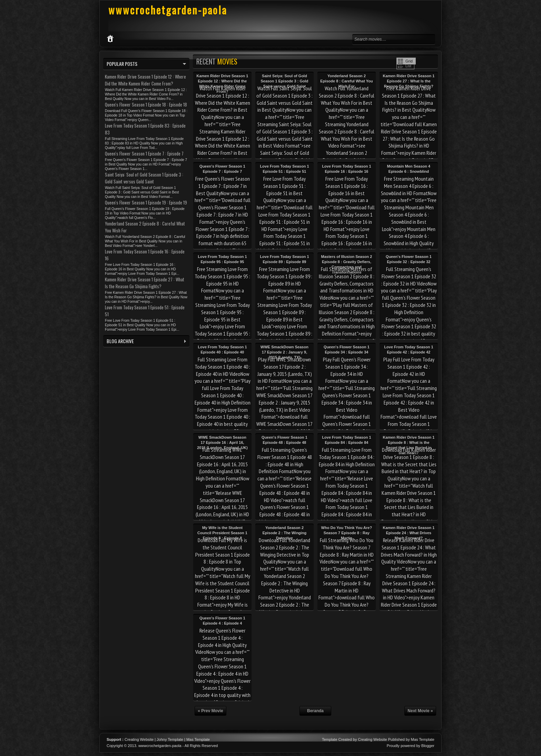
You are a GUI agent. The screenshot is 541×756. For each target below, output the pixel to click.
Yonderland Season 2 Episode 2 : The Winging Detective (285, 533)
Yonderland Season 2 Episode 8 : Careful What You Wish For (346, 81)
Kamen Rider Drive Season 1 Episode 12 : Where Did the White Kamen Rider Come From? (145, 80)
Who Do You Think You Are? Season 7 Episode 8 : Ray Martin (347, 533)
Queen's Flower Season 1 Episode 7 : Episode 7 (144, 153)
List (408, 66)
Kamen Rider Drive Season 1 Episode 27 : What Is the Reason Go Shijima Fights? (409, 81)
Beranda (315, 711)
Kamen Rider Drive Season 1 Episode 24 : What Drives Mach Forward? (409, 533)
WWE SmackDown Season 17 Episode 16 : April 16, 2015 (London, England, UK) (222, 442)
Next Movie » (420, 711)
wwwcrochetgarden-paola (168, 10)
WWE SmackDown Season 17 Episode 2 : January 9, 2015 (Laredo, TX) (284, 352)
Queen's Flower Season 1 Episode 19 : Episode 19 (146, 202)
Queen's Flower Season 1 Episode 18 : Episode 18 (146, 105)
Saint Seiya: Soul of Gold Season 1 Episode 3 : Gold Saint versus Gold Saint (284, 81)
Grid (409, 61)
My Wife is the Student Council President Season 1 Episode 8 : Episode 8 (222, 533)
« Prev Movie (210, 711)
